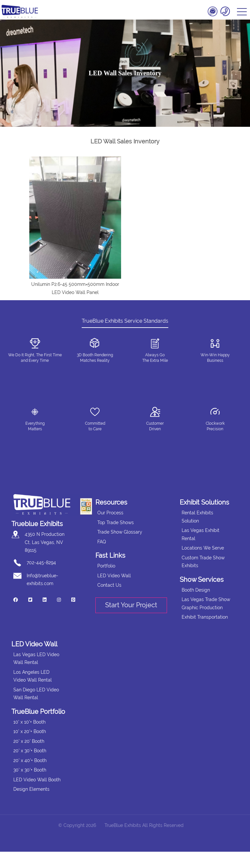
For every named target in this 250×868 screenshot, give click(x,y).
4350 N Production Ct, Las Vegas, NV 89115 (45, 542)
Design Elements (31, 789)
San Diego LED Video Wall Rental (36, 694)
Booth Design (196, 590)
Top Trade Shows (116, 522)
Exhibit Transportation (205, 617)
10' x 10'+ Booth (29, 722)
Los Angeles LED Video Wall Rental (33, 676)
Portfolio (106, 566)
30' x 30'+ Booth (30, 770)
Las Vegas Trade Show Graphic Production (206, 603)
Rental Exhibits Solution (197, 517)
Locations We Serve (203, 548)
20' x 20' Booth (29, 741)
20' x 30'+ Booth (30, 751)
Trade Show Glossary (120, 532)
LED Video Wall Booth (37, 780)
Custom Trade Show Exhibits (203, 562)
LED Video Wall (114, 576)
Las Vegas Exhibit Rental (201, 534)
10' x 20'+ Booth (30, 731)
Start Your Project (131, 605)
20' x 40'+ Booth (30, 760)
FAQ (102, 542)
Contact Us (109, 585)
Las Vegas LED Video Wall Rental (36, 659)
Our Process (110, 513)
